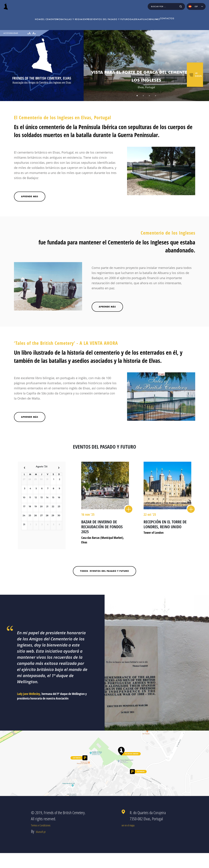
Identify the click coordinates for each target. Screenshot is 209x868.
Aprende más (30, 196)
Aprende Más (30, 417)
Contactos (195, 16)
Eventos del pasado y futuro (105, 16)
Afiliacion (152, 16)
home (10, 16)
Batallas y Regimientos (62, 16)
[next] (59, 468)
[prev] (25, 468)
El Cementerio (29, 16)
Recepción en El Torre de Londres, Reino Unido (165, 524)
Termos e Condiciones (45, 832)
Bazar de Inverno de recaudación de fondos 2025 (102, 527)
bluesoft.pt (43, 846)
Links (173, 16)
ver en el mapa (140, 832)
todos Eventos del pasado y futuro (104, 571)
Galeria (134, 16)
